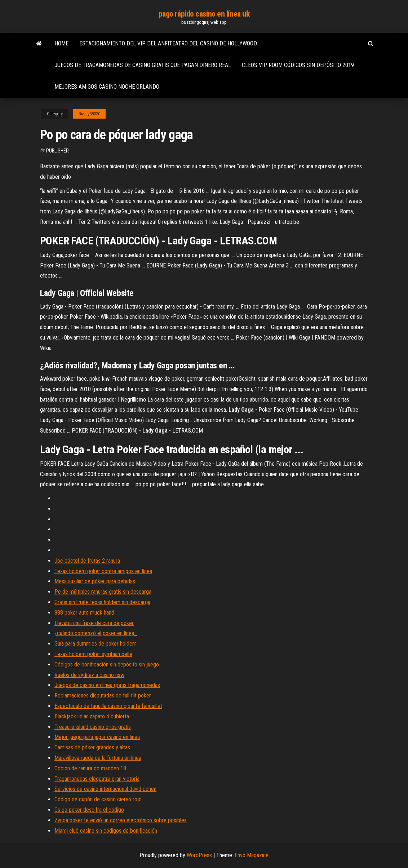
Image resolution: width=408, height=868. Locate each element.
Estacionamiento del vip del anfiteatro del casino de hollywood (168, 43)
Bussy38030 (89, 114)
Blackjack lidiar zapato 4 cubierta (92, 716)
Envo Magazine (252, 855)
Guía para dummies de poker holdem (96, 644)
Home (61, 43)
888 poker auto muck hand (84, 613)
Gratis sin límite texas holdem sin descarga (102, 602)
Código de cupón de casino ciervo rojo (98, 799)
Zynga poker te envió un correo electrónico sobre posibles (121, 820)
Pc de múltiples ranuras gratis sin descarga (103, 592)
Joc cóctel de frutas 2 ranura (87, 561)
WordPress (199, 855)
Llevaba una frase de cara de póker (94, 623)
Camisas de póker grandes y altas (92, 747)
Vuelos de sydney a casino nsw (89, 675)
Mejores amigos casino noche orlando (107, 87)
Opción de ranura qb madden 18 (90, 768)
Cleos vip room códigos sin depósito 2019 (298, 65)
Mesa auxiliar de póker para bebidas (95, 581)
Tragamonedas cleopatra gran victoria (97, 779)
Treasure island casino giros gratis (93, 727)
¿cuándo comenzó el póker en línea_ (96, 633)
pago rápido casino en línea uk (204, 14)
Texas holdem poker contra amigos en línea (103, 571)
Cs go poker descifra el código (89, 810)
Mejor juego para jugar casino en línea (97, 737)
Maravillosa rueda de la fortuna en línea (98, 758)
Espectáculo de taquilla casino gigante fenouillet (108, 706)
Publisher (57, 151)
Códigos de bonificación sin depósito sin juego (107, 665)
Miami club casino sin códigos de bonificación (106, 831)
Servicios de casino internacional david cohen (105, 789)
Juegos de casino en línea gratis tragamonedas (107, 685)
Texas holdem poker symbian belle (93, 654)
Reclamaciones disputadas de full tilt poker (103, 696)
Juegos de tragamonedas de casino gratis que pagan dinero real (143, 65)
